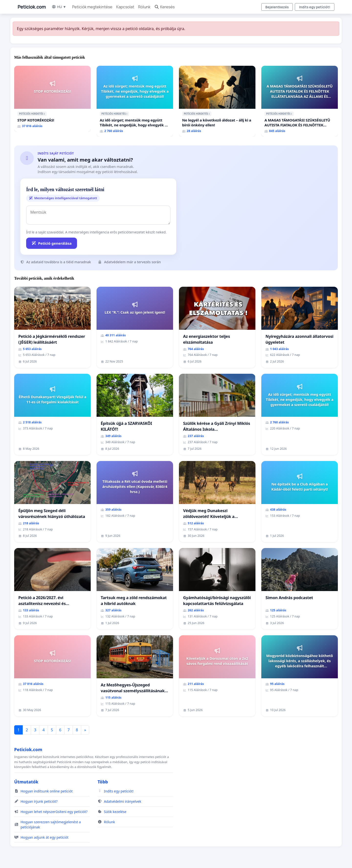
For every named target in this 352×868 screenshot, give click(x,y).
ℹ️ (45, 114)
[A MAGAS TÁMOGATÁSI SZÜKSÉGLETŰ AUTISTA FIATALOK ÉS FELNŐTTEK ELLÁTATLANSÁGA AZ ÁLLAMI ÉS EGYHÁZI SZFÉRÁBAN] (300, 101)
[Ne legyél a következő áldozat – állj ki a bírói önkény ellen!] (217, 101)
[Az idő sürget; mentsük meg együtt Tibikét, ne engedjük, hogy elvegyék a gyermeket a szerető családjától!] (135, 101)
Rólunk (144, 7)
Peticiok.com (32, 7)
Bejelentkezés (277, 7)
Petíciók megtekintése (92, 7)
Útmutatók (26, 782)
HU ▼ (59, 7)
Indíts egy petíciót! (315, 7)
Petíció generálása (52, 243)
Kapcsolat (125, 7)
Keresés (164, 7)
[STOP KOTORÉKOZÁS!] (52, 99)
